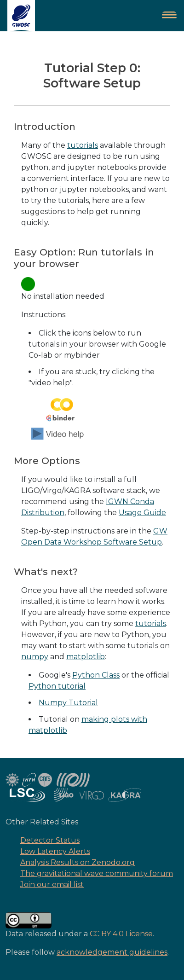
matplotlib (86, 657)
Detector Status (50, 840)
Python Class (96, 675)
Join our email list (52, 884)
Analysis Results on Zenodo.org (78, 862)
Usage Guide (142, 513)
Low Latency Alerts (55, 851)
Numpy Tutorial (68, 703)
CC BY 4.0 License (121, 934)
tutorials (83, 145)
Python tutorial (57, 686)
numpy (35, 657)
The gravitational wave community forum (97, 873)
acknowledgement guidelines (112, 952)
